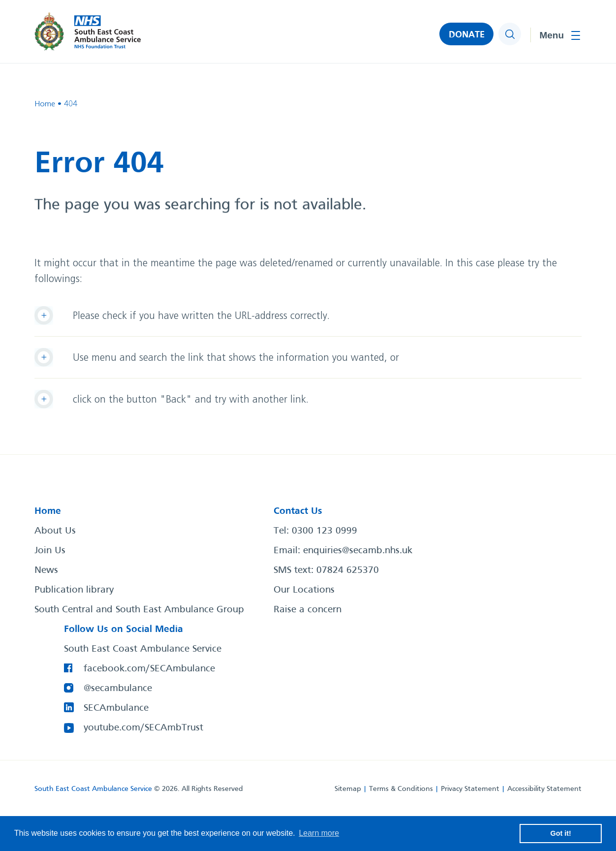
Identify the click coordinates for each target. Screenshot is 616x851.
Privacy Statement (470, 789)
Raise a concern (308, 610)
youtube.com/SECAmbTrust (143, 728)
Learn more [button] (319, 833)
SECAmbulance (116, 708)
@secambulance (118, 689)
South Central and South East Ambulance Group (139, 610)
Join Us (50, 551)
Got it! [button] (561, 833)
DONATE (467, 35)
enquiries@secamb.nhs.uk (358, 551)
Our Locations (304, 590)
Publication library (74, 590)
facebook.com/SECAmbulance (149, 669)
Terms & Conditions (401, 789)
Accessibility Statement (544, 789)
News (46, 570)
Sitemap (348, 789)
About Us (55, 531)
